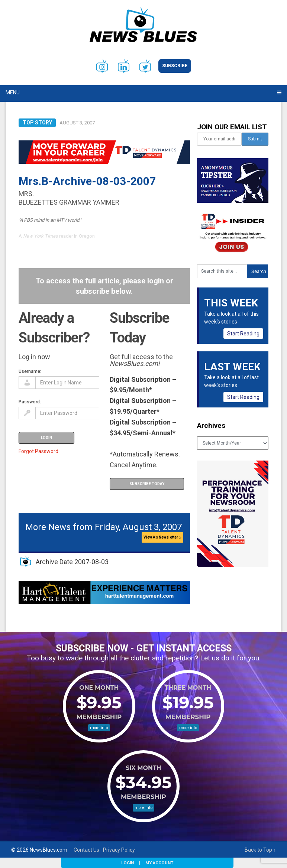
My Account (159, 863)
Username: (30, 371)
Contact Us (86, 850)
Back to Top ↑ (260, 850)
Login (128, 863)
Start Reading (243, 334)
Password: (30, 402)
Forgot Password (38, 451)
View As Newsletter (162, 537)
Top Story (37, 123)
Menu (13, 92)
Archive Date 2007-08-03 (72, 562)
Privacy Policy (119, 850)
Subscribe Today (147, 484)
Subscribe (175, 66)
